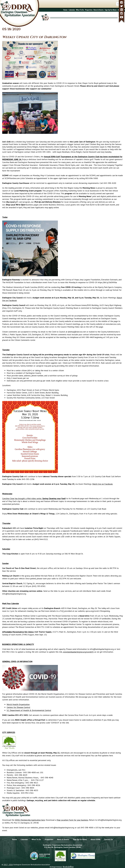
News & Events (82, 10)
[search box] (109, 4)
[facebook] (122, 2)
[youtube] (122, 17)
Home (49, 10)
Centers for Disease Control (18, 707)
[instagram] (122, 13)
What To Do (63, 10)
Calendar (55, 10)
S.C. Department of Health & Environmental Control (29, 710)
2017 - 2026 (8, 865)
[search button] (116, 4)
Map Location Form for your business (72, 820)
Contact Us (114, 10)
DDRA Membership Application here (30, 820)
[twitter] (122, 6)
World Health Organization (18, 704)
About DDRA (105, 10)
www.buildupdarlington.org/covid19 (78, 652)
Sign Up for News (80, 839)
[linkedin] (122, 10)
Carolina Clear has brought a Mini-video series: (34, 498)
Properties (72, 10)
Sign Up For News (94, 10)
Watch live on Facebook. (103, 484)
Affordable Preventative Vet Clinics (18, 632)
